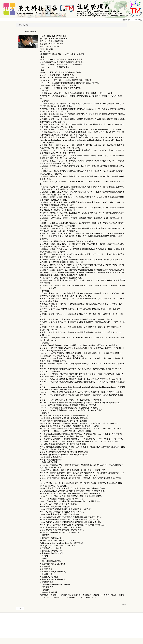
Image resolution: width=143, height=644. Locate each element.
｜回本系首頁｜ (138, 20)
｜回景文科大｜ (127, 20)
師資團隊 (26, 25)
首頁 (19, 25)
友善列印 (20, 608)
